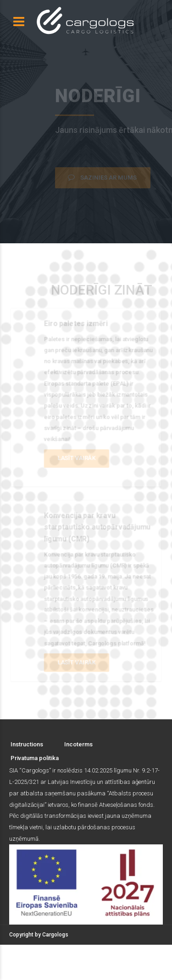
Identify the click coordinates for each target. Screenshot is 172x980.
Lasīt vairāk (76, 458)
